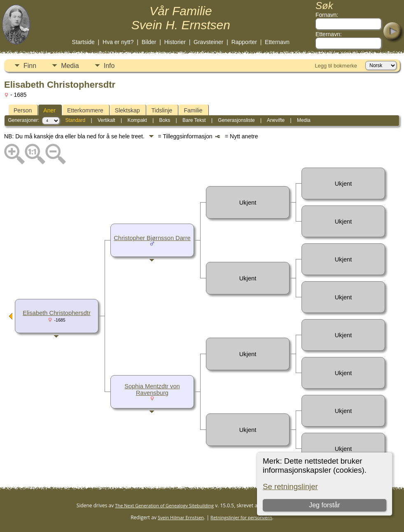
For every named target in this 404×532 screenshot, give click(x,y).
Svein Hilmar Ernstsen (181, 517)
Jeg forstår (325, 505)
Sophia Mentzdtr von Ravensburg (152, 390)
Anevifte (276, 120)
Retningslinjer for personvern (241, 517)
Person (23, 110)
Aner (49, 110)
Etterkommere (85, 110)
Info (109, 66)
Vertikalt (106, 120)
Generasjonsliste (236, 120)
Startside (83, 42)
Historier (175, 42)
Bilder (149, 42)
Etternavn (277, 42)
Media (70, 66)
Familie (193, 110)
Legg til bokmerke (336, 66)
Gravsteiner (208, 42)
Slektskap (127, 110)
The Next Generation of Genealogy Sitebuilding (164, 505)
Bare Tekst (194, 120)
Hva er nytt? (118, 42)
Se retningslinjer (290, 486)
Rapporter (244, 42)
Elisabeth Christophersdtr (57, 313)
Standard (75, 120)
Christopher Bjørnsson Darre (152, 238)
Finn (30, 66)
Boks (165, 120)
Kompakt (137, 120)
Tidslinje (162, 110)
